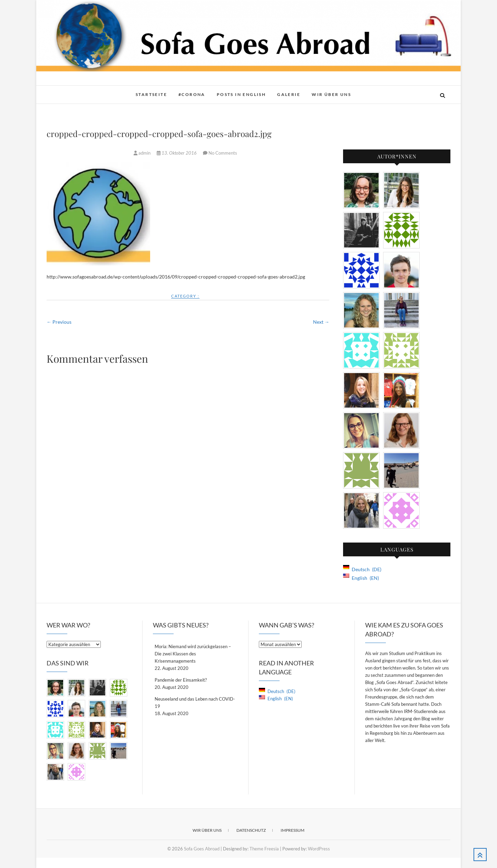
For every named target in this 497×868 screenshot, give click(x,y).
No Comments (223, 153)
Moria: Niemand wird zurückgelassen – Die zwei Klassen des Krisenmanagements (193, 654)
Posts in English (241, 94)
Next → (321, 322)
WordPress (319, 849)
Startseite (151, 94)
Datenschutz (251, 830)
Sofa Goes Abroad (202, 849)
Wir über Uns (331, 94)
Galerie (289, 94)
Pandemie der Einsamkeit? (181, 680)
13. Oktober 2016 (177, 153)
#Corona (192, 94)
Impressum (293, 830)
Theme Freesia (264, 849)
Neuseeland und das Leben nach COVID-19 (195, 703)
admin (143, 153)
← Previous (59, 322)
